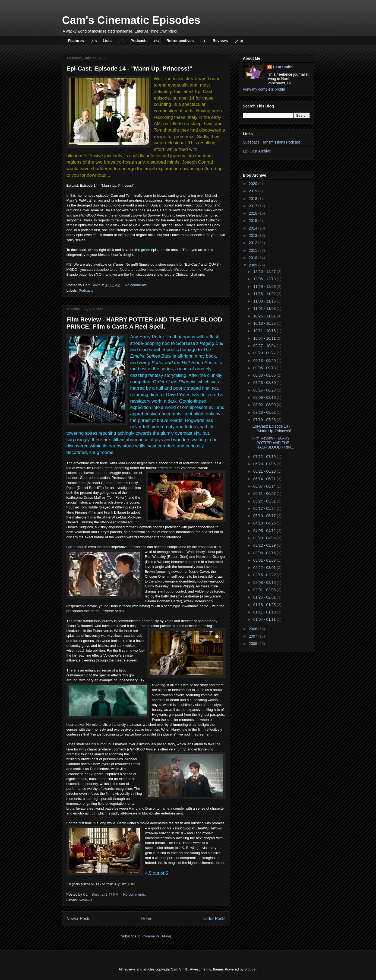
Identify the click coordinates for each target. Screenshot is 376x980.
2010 (253, 258)
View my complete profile (264, 89)
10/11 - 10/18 (265, 331)
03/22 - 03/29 (265, 545)
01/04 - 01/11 (265, 619)
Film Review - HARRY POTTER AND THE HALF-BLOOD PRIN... (273, 443)
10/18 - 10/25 (265, 323)
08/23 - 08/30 (265, 383)
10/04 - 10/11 (265, 338)
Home (147, 919)
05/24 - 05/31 (265, 501)
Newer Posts (78, 919)
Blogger (250, 969)
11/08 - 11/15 (265, 301)
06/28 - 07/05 (265, 464)
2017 (253, 206)
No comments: (137, 285)
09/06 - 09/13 (265, 368)
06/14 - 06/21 (265, 479)
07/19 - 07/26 (265, 420)
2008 (253, 629)
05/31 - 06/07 (265, 494)
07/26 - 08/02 (265, 412)
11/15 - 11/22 (265, 294)
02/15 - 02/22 (265, 575)
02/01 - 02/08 (265, 590)
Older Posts (214, 919)
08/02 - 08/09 (265, 405)
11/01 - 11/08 (265, 308)
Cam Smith (283, 67)
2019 (253, 191)
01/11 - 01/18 (265, 612)
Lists (107, 41)
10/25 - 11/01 (265, 316)
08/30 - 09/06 (265, 375)
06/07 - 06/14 (265, 486)
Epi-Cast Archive (257, 151)
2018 (253, 199)
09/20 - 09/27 (265, 353)
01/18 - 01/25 (265, 605)
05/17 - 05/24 (265, 508)
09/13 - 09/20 (265, 361)
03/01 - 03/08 (265, 560)
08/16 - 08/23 (265, 390)
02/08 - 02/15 (265, 583)
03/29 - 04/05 (265, 538)
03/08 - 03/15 (265, 553)
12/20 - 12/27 (265, 272)
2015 (253, 221)
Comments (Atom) (157, 936)
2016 (253, 213)
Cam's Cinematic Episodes (131, 20)
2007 (253, 636)
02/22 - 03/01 (265, 568)
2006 (253, 644)
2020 (253, 184)
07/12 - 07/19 (265, 457)
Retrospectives (180, 41)
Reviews (220, 41)
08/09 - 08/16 (265, 397)
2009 (253, 265)
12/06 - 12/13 (265, 279)
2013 (253, 236)
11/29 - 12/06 (265, 287)
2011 (253, 250)
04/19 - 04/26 (265, 523)
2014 (253, 228)
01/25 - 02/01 (265, 597)
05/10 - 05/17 (265, 516)
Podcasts (139, 41)
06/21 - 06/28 (265, 471)
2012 (253, 243)
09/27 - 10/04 (265, 346)
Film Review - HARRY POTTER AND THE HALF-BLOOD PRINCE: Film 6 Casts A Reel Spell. (144, 323)
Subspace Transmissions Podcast (271, 142)
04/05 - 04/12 (265, 531)
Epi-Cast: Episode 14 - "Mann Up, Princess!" (129, 69)
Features (76, 41)
